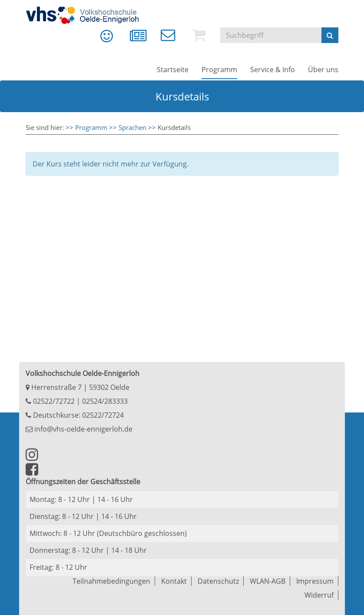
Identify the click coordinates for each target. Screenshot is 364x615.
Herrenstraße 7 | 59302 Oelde (78, 387)
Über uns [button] (323, 70)
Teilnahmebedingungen (111, 581)
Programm (91, 127)
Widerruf (319, 595)
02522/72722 (53, 401)
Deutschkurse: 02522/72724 (78, 415)
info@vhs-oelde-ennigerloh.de (79, 429)
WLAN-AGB (268, 581)
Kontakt (174, 581)
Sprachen (132, 127)
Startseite (173, 70)
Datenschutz (218, 581)
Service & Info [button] (273, 70)
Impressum (315, 581)
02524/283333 (105, 401)
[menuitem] (100, 39)
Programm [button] (219, 70)
